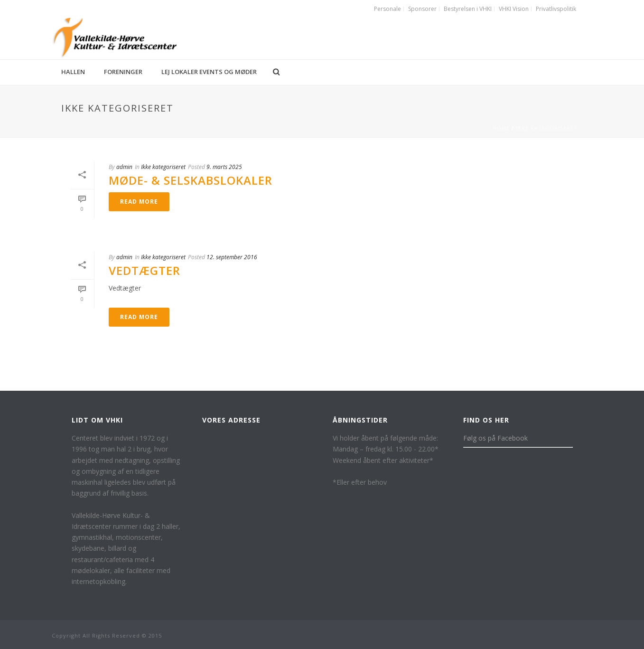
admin (124, 167)
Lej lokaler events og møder (209, 72)
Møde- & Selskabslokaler (191, 180)
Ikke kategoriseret (547, 128)
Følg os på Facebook (495, 438)
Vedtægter (145, 270)
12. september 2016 (232, 257)
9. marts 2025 (224, 167)
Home (501, 128)
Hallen (73, 72)
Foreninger (123, 72)
